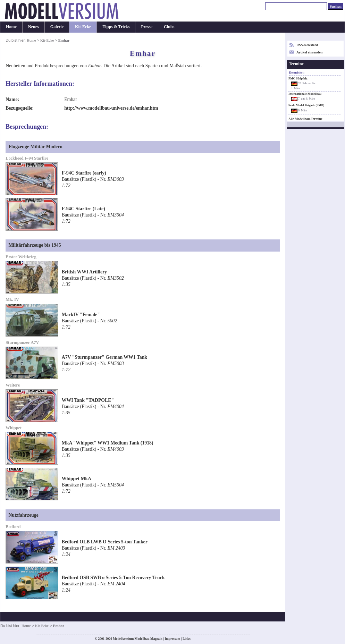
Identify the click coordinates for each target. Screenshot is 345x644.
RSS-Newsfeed (307, 45)
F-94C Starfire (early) (84, 173)
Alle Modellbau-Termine (305, 119)
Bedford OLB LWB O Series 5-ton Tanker (105, 542)
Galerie (57, 27)
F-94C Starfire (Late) (83, 209)
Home (11, 27)
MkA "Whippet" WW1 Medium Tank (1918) (108, 443)
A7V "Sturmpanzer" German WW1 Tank (104, 357)
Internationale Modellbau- (305, 94)
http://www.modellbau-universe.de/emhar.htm (111, 108)
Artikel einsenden (309, 52)
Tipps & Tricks (116, 27)
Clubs (169, 27)
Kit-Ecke (83, 27)
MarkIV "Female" (81, 315)
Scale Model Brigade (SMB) (306, 105)
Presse (147, 27)
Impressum (172, 639)
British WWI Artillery (84, 272)
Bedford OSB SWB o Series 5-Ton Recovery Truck (113, 578)
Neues (33, 27)
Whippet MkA (77, 479)
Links (187, 639)
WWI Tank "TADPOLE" (88, 400)
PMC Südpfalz (298, 78)
